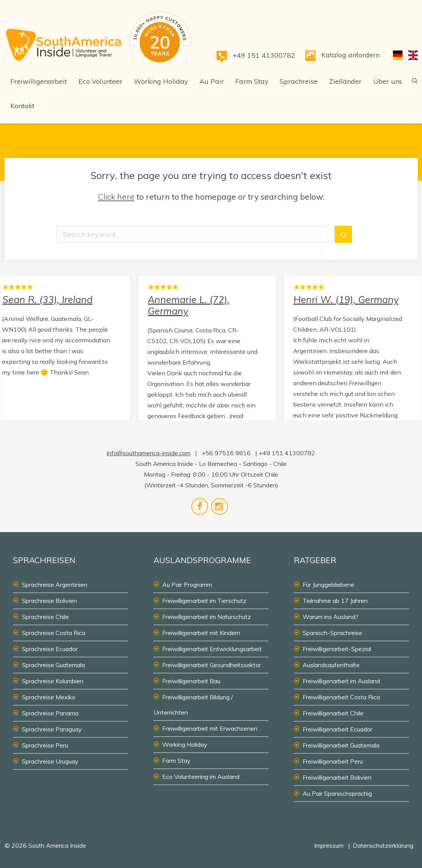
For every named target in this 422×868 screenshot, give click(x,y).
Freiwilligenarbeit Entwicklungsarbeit (212, 649)
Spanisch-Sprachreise (332, 633)
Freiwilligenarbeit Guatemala (341, 745)
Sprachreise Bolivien (49, 601)
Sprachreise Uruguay (50, 761)
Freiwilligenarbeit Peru (333, 761)
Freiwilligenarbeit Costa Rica (341, 697)
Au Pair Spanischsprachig (337, 793)
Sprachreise (299, 81)
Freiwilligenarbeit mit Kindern (201, 633)
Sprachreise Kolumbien (53, 681)
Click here (116, 197)
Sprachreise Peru (45, 745)
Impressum (329, 845)
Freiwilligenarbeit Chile (333, 713)
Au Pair (212, 81)
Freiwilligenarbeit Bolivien (337, 777)
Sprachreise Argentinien (55, 585)
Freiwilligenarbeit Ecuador (337, 729)
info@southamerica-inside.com (149, 453)
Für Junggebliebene (328, 585)
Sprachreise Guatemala (53, 665)
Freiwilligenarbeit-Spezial (337, 649)
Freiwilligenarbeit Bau (191, 681)
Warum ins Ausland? (331, 617)
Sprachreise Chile (45, 617)
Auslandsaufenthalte (331, 665)
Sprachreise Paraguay (52, 729)
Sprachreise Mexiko (49, 697)
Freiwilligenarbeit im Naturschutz (207, 617)
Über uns (388, 81)
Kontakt (22, 106)
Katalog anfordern (350, 55)
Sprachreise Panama (50, 713)
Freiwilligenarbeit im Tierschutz (204, 601)
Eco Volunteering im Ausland (201, 777)
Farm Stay (252, 81)
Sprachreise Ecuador (50, 649)
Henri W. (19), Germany (353, 357)
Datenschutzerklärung (383, 845)
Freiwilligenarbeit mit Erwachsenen (210, 728)
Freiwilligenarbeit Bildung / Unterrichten (193, 705)
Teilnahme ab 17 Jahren (335, 601)
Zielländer (345, 81)
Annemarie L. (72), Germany (207, 357)
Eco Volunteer (100, 81)
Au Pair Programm (187, 585)
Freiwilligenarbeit (39, 81)
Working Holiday (161, 81)
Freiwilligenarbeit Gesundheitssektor (212, 665)
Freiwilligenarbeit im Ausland (341, 681)
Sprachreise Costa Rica (54, 633)
